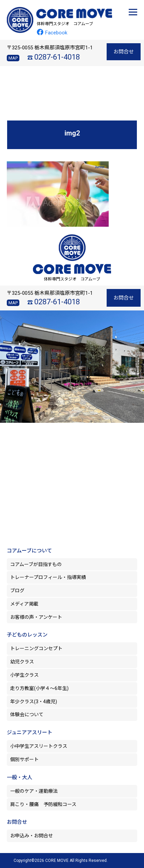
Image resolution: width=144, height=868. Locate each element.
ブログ (17, 591)
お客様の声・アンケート (36, 617)
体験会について (27, 714)
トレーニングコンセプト (36, 648)
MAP (13, 58)
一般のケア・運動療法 (34, 791)
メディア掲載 (24, 604)
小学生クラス (24, 675)
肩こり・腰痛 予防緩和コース (43, 804)
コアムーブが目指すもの (36, 564)
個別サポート (24, 759)
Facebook (52, 33)
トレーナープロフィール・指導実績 (48, 577)
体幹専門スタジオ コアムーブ (65, 24)
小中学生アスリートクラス (39, 746)
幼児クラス (22, 662)
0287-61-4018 (57, 57)
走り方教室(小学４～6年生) (42, 688)
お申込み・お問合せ (32, 836)
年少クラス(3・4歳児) (34, 702)
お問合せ (124, 52)
